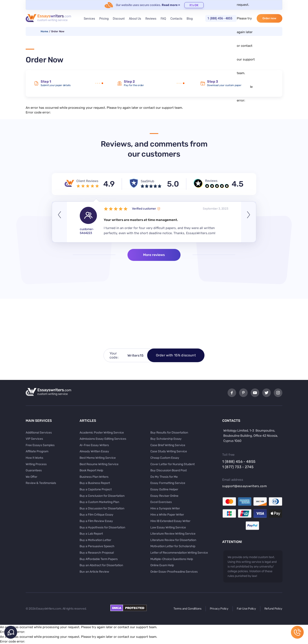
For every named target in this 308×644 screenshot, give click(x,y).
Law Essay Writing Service (168, 527)
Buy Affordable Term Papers (99, 559)
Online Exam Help (162, 565)
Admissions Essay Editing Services (103, 439)
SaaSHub (147, 181)
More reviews (154, 255)
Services (89, 19)
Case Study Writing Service (169, 451)
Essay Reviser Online (164, 496)
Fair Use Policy (246, 609)
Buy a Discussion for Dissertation (102, 508)
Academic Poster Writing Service (102, 433)
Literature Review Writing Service (173, 534)
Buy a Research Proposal (97, 553)
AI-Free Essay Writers (94, 445)
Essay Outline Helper (164, 489)
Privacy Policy (219, 609)
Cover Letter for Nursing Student (173, 464)
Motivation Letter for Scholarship (173, 546)
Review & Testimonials (41, 483)
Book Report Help (91, 470)
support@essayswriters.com (244, 486)
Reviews (151, 19)
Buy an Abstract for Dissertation (101, 565)
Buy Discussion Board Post (169, 470)
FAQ (163, 19)
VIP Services (34, 439)
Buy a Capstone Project (96, 489)
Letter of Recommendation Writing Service (179, 553)
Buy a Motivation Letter (95, 540)
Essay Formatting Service (168, 483)
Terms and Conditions (187, 609)
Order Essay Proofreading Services (174, 572)
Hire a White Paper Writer (167, 515)
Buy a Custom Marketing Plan (99, 502)
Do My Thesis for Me (164, 477)
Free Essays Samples (40, 445)
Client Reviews (87, 181)
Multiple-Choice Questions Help (172, 559)
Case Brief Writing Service (168, 445)
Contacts (176, 19)
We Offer (31, 477)
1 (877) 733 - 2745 (238, 467)
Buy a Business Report (95, 483)
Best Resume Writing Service (99, 464)
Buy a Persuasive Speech (97, 546)
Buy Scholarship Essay (166, 439)
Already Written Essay (94, 451)
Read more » (171, 5)
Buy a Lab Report (91, 534)
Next (249, 222)
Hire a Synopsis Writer (165, 508)
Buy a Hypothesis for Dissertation (102, 527)
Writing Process (36, 464)
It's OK (194, 5)
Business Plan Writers (94, 477)
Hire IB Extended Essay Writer (170, 521)
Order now (269, 18)
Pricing (104, 19)
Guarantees (34, 470)
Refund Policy (273, 609)
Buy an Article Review (94, 572)
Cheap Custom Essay (165, 458)
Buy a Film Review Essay (96, 521)
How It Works (34, 458)
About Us (135, 19)
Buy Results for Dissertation (169, 433)
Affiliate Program (37, 451)
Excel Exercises (161, 502)
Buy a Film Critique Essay (96, 515)
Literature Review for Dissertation (173, 540)
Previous (59, 222)
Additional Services (39, 433)
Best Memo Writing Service (98, 458)
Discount (119, 19)
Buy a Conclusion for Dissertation (102, 496)
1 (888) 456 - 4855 (220, 18)
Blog (190, 19)
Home (44, 31)
